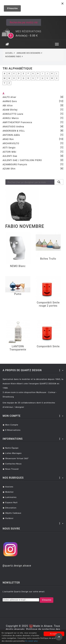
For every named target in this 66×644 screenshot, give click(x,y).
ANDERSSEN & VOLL (14, 131)
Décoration (11, 508)
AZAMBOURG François (15, 165)
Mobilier (10, 492)
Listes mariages (13, 453)
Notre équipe (12, 448)
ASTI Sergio (9, 148)
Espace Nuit (11, 503)
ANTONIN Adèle (11, 135)
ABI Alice (8, 106)
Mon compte (12, 425)
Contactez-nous (13, 464)
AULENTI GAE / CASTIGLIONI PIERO (22, 160)
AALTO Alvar (9, 97)
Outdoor (9, 518)
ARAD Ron (8, 139)
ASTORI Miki (9, 152)
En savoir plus (32, 641)
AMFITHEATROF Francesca (17, 122)
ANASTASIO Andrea (13, 127)
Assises (9, 487)
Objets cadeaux (13, 513)
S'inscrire (47, 600)
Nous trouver (12, 469)
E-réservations (13, 430)
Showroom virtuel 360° (17, 459)
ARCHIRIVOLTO (11, 143)
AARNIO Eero (10, 101)
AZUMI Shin (9, 169)
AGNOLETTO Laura (13, 114)
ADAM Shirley (10, 110)
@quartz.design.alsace (17, 566)
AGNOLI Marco (11, 118)
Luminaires (11, 497)
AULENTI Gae (10, 156)
